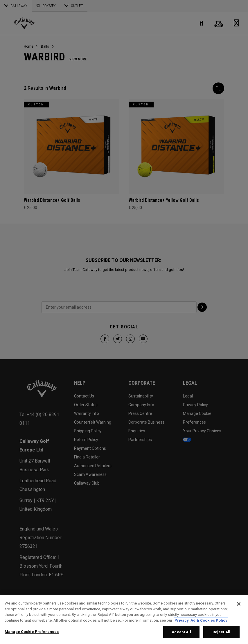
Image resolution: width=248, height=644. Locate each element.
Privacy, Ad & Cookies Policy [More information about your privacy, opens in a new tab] (201, 620)
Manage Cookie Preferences (32, 632)
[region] (124, 619)
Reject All (221, 632)
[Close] (239, 604)
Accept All (181, 632)
